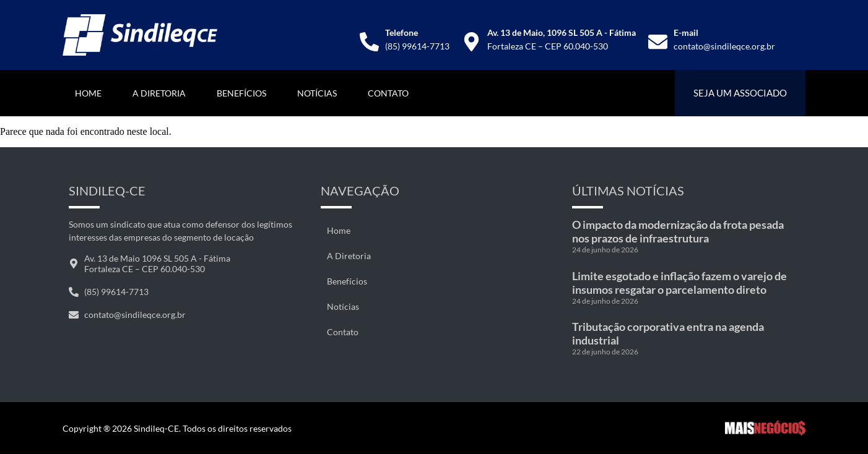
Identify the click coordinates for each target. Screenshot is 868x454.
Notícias (317, 93)
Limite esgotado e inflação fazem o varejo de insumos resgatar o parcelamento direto (679, 283)
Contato (388, 93)
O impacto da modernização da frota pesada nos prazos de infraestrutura (678, 231)
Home (88, 93)
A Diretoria (159, 93)
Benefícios (241, 93)
